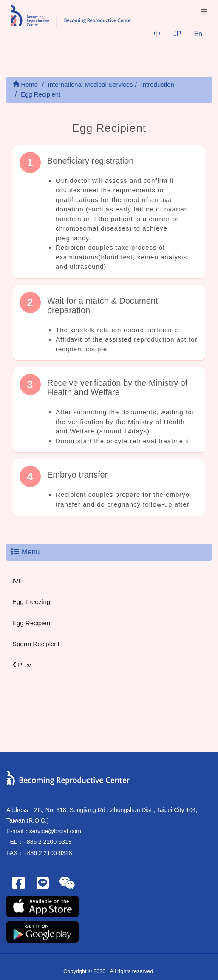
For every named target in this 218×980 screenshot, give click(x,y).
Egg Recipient (32, 623)
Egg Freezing (31, 602)
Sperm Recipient (36, 644)
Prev (22, 665)
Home (25, 84)
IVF (17, 581)
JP (177, 34)
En (198, 34)
